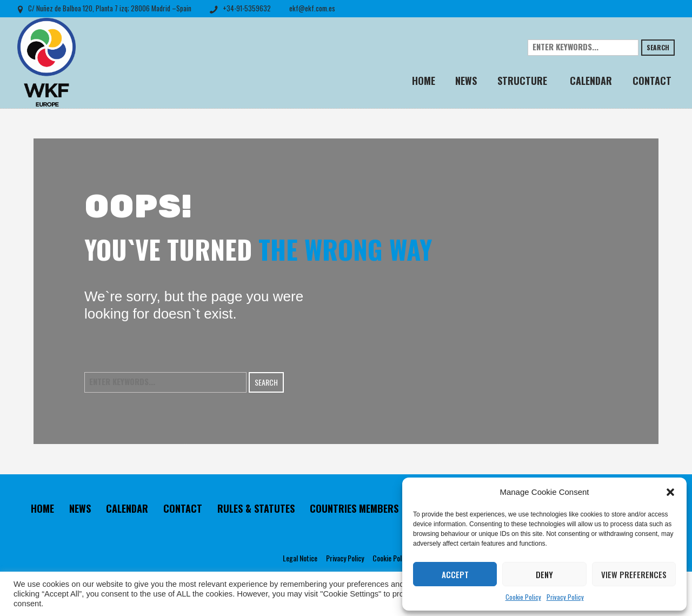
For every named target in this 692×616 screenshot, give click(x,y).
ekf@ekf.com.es (312, 8)
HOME (42, 508)
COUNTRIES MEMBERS (354, 508)
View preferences (634, 574)
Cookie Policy (523, 597)
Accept (455, 574)
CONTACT (183, 508)
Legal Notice (300, 558)
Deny (544, 574)
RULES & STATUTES (256, 508)
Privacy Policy (565, 597)
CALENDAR (127, 508)
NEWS (80, 508)
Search (658, 47)
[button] (670, 492)
